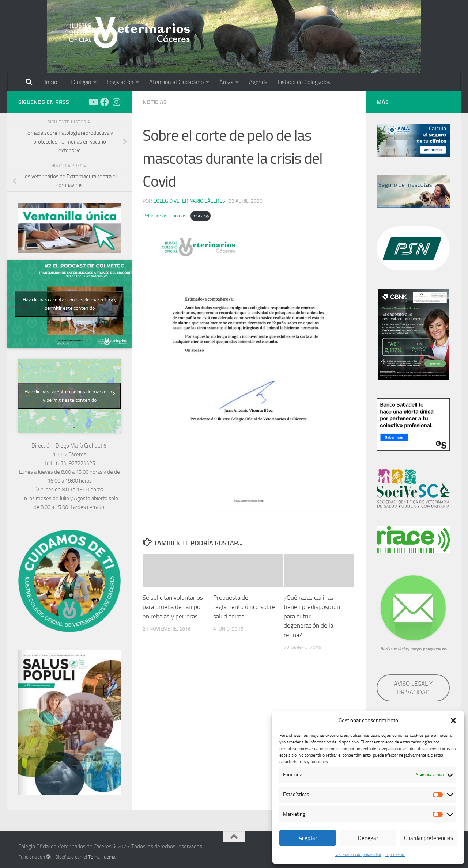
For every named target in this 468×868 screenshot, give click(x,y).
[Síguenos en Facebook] (105, 102)
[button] (453, 720)
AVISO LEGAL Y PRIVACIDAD (413, 688)
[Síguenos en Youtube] (93, 102)
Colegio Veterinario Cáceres (189, 201)
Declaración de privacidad (358, 854)
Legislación (120, 82)
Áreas (226, 82)
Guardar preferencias (429, 838)
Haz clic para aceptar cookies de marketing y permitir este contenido (70, 304)
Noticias (155, 102)
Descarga (201, 216)
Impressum (395, 854)
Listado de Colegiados (304, 82)
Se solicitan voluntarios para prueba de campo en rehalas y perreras (173, 607)
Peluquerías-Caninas (165, 216)
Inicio (51, 82)
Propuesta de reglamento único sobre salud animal (244, 607)
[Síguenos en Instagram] (116, 102)
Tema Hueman (103, 857)
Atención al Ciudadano (176, 82)
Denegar (368, 838)
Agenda (258, 82)
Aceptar (308, 838)
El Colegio (79, 82)
